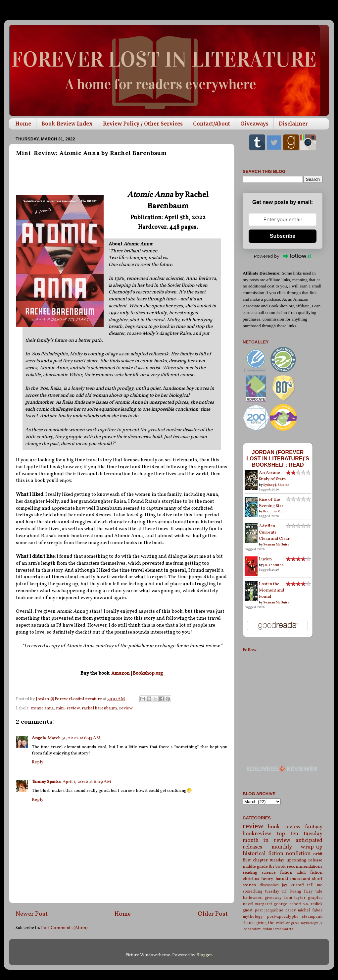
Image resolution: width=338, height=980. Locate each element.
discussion (269, 885)
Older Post (213, 914)
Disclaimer (293, 124)
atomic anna (42, 708)
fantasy (314, 827)
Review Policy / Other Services (143, 124)
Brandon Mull (274, 511)
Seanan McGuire (276, 544)
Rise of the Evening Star (271, 503)
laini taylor (295, 898)
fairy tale (313, 891)
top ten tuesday (300, 834)
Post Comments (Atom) (64, 928)
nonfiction (298, 854)
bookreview (257, 834)
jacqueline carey (280, 910)
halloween (253, 898)
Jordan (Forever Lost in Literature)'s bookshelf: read (278, 458)
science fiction (277, 873)
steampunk (312, 917)
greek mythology (305, 923)
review (126, 708)
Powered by (283, 256)
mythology (253, 917)
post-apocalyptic (283, 917)
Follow (249, 650)
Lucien (265, 559)
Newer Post (32, 914)
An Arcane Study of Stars (272, 476)
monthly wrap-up (297, 847)
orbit (318, 854)
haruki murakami (293, 879)
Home (23, 124)
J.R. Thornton (273, 565)
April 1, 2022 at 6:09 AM (87, 782)
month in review (267, 841)
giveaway (273, 898)
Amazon (121, 673)
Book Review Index (67, 124)
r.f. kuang (292, 891)
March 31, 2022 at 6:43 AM (74, 738)
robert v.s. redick (306, 904)
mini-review (68, 708)
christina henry (258, 879)
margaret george (271, 904)
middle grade (255, 867)
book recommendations (299, 867)
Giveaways (254, 124)
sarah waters (283, 929)
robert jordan (262, 929)
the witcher (279, 923)
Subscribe (283, 236)
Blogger (204, 955)
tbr (272, 867)
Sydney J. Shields (276, 485)
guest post (253, 910)
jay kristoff (293, 885)
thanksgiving (255, 923)
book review (284, 827)
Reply (38, 762)
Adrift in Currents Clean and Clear (274, 532)
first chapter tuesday (264, 860)
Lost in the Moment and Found (271, 590)
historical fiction (263, 854)
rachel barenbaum (99, 708)
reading (250, 873)
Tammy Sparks (46, 782)
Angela (39, 738)
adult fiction (310, 873)
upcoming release (305, 860)
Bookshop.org (148, 673)
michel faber (310, 910)
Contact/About (212, 124)
